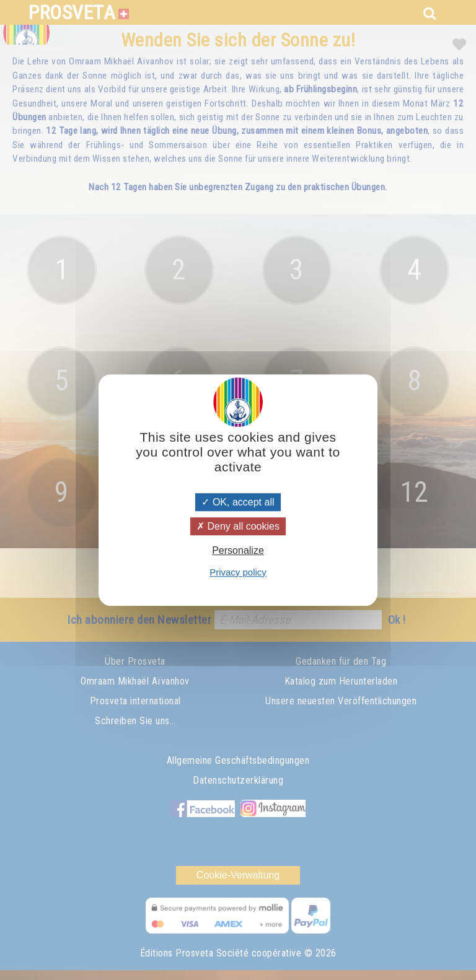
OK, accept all (238, 502)
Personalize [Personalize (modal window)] (238, 551)
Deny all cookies (238, 526)
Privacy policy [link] (238, 572)
